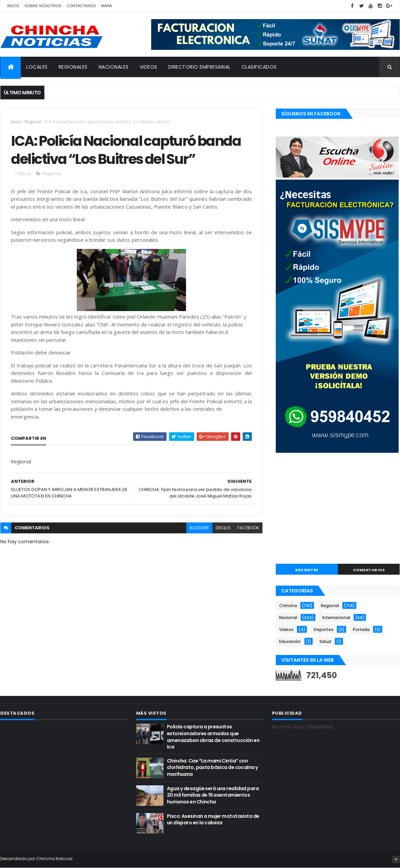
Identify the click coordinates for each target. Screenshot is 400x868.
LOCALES (37, 67)
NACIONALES (114, 67)
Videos (286, 629)
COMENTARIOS (369, 570)
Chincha (288, 606)
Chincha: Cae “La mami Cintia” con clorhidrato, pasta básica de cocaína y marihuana (212, 767)
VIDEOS (148, 67)
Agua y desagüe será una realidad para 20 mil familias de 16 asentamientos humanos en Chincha (213, 795)
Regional (33, 122)
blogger (199, 528)
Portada (361, 629)
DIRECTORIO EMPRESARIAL (199, 67)
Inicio (13, 6)
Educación (290, 641)
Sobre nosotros (43, 6)
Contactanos (81, 6)
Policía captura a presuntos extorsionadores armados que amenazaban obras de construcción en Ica (213, 737)
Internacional (336, 618)
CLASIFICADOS (259, 67)
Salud (325, 641)
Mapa (106, 6)
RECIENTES (307, 570)
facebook (248, 528)
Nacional (288, 618)
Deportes (324, 629)
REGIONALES (73, 67)
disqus (223, 528)
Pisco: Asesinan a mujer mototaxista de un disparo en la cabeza (213, 820)
